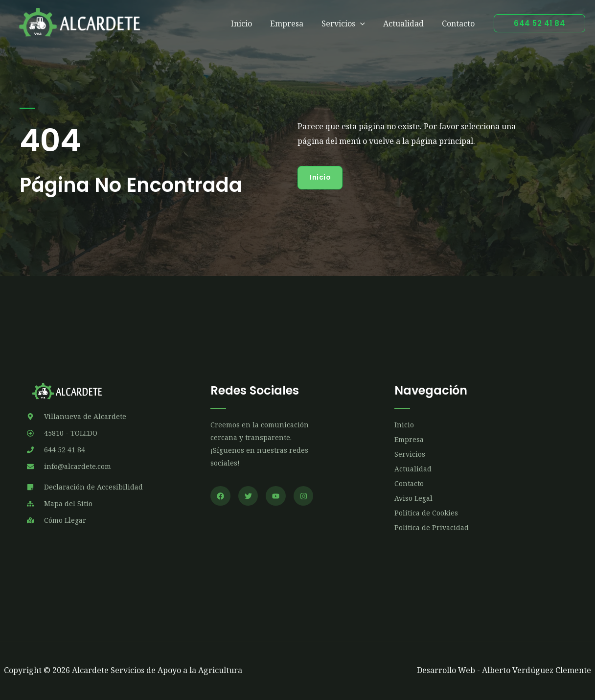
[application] (366, 23)
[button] (539, 23)
